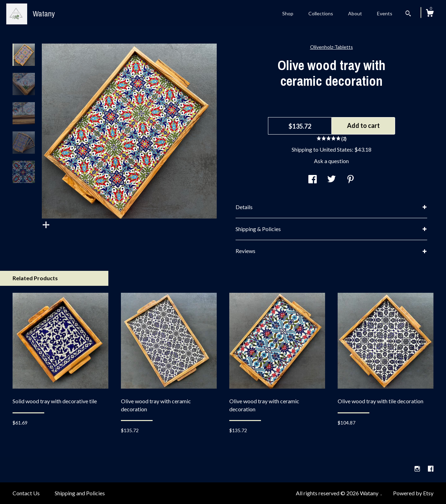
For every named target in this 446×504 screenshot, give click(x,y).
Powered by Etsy (413, 493)
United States (336, 149)
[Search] (408, 14)
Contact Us (26, 493)
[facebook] (431, 469)
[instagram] (418, 469)
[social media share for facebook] (313, 180)
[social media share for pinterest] (351, 180)
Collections (321, 13)
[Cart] (430, 14)
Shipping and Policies (80, 493)
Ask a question (331, 161)
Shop (288, 13)
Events (385, 13)
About (355, 13)
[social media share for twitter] (332, 180)
